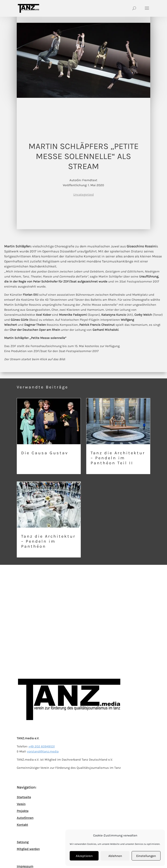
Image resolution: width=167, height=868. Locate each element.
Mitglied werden (28, 849)
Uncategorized (83, 195)
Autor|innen (25, 818)
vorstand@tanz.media (43, 751)
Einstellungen (146, 856)
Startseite (24, 797)
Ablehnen (115, 856)
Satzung (23, 842)
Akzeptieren (84, 856)
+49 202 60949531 (42, 746)
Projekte (23, 811)
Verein (21, 804)
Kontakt (22, 825)
